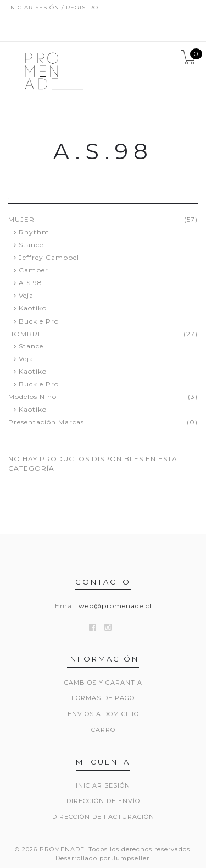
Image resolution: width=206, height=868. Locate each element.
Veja (26, 295)
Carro (103, 730)
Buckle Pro (39, 321)
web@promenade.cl (115, 606)
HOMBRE (26, 334)
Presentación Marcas (46, 422)
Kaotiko (33, 308)
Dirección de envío (103, 801)
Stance (31, 245)
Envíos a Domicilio (103, 714)
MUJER (21, 220)
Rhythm (34, 232)
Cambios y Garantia (103, 683)
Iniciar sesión (103, 785)
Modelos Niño (32, 397)
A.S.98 (30, 283)
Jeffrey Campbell (50, 257)
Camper (34, 270)
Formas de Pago (103, 698)
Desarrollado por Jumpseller (102, 858)
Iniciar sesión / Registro (53, 7)
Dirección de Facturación (103, 817)
